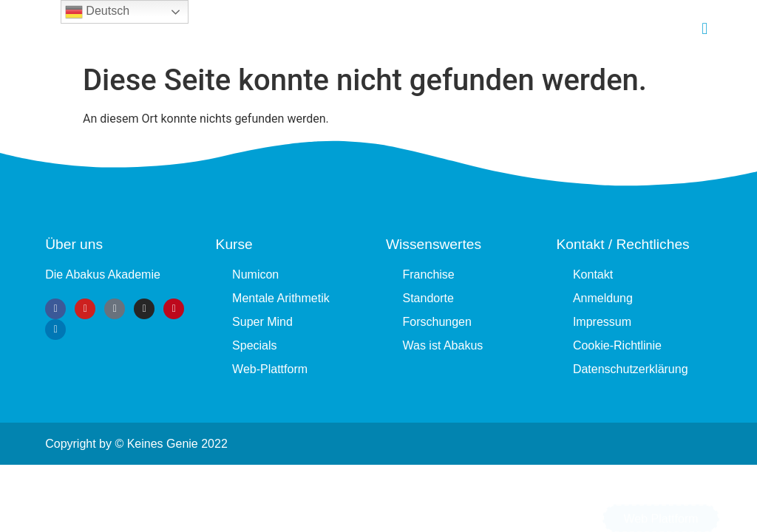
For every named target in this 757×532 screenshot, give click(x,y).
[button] (705, 28)
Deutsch (97, 12)
